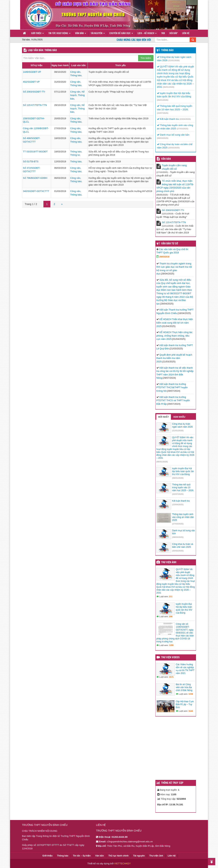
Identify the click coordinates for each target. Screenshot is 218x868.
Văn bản (81, 33)
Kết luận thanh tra (168, 119)
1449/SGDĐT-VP (32, 72)
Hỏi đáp (173, 33)
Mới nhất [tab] (164, 417)
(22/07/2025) (163, 113)
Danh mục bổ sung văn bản (173, 135)
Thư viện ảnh (169, 562)
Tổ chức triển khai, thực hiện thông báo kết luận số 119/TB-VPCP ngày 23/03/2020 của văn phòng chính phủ (175, 186)
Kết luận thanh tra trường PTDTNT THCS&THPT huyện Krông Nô (172, 387)
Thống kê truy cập (172, 783)
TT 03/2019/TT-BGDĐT (35, 152)
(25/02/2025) (174, 148)
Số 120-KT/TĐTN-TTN (35, 105)
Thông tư (75, 155)
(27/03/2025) (182, 129)
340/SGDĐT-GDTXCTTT (36, 191)
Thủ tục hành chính (119, 856)
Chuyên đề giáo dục (121, 33)
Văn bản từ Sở (170, 244)
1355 (171, 645)
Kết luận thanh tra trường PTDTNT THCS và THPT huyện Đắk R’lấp (173, 400)
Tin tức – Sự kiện (82, 856)
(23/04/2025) (185, 119)
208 (171, 616)
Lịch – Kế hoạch (147, 33)
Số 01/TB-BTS (31, 161)
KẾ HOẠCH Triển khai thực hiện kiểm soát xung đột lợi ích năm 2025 (175, 323)
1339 (191, 694)
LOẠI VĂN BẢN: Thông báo (42, 50)
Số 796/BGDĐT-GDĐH (35, 178)
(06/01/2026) (169, 87)
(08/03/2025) (163, 138)
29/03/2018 (164, 257)
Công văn (75, 72)
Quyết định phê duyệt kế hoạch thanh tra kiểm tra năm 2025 (174, 358)
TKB (163, 33)
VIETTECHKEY (122, 864)
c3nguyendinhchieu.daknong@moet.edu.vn (130, 842)
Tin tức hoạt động (59, 33)
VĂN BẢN (166, 159)
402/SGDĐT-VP (31, 82)
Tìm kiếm (146, 58)
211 (171, 596)
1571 (171, 677)
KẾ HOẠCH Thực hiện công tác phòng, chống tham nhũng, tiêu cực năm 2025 (174, 336)
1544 (191, 711)
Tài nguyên (98, 33)
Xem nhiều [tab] (179, 417)
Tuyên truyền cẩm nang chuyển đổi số (174, 167)
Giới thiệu (37, 33)
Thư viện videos (170, 658)
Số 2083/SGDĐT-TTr (34, 92)
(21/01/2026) (174, 60)
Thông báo (76, 75)
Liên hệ (186, 33)
